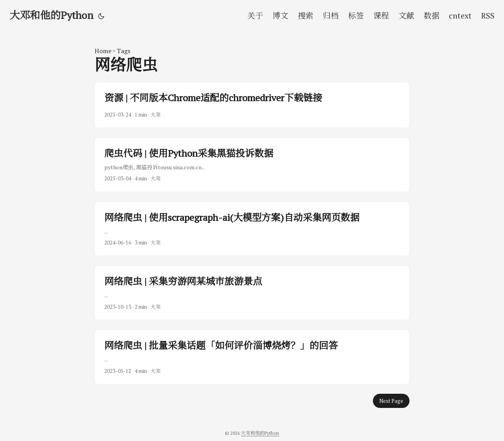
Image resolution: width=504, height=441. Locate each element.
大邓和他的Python (51, 15)
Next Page (391, 401)
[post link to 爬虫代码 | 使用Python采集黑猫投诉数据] (252, 165)
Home (103, 51)
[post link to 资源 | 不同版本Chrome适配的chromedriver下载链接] (252, 105)
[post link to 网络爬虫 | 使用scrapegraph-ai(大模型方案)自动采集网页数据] (252, 229)
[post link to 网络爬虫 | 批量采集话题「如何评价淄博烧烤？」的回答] (252, 357)
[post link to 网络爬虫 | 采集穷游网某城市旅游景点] (252, 293)
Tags (123, 51)
